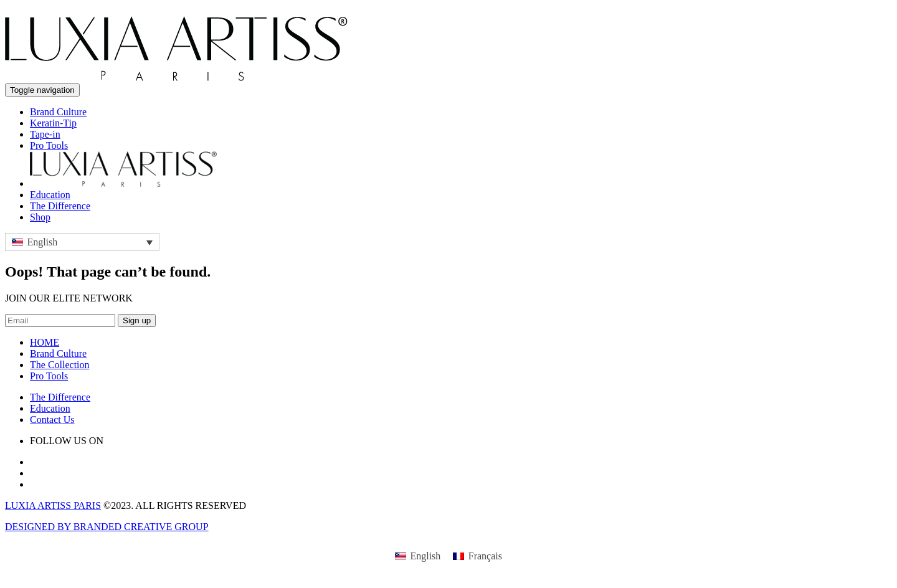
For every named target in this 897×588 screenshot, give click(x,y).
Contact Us (52, 420)
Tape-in (45, 134)
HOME (45, 342)
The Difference (60, 206)
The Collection (60, 365)
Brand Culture (58, 112)
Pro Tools (49, 145)
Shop (40, 217)
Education (50, 195)
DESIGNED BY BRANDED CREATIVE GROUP (107, 527)
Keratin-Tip (53, 123)
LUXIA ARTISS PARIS (53, 505)
